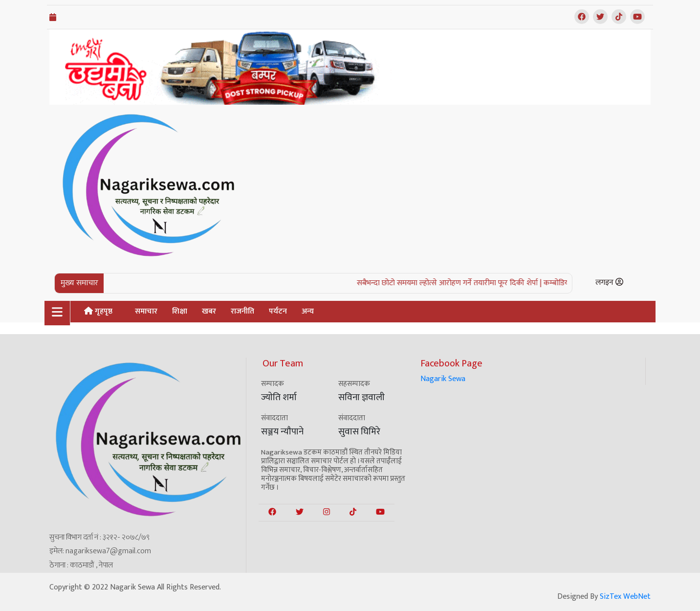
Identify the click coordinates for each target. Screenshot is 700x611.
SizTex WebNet (625, 597)
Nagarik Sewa (443, 379)
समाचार (146, 311)
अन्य (308, 311)
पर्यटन (278, 311)
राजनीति (242, 311)
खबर (209, 311)
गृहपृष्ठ (98, 311)
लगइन (609, 283)
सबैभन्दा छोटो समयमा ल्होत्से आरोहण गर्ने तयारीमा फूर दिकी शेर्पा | (456, 283)
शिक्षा (180, 311)
